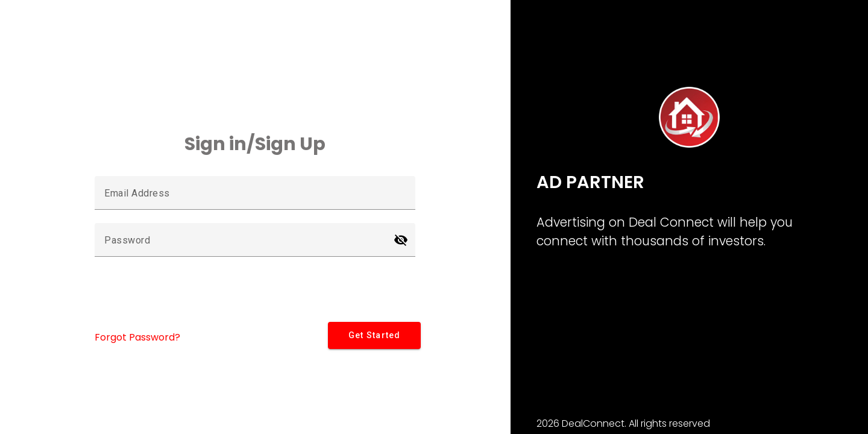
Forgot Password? (137, 337)
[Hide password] (401, 240)
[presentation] (186, 294)
